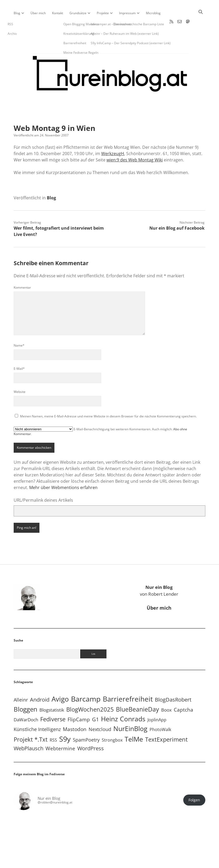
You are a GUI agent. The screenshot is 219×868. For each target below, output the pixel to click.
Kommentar (22, 272)
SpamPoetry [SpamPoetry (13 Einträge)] (86, 724)
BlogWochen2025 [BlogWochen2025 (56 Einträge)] (90, 694)
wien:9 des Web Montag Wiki (135, 144)
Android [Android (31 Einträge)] (40, 684)
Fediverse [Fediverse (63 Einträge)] (53, 703)
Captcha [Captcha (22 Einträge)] (184, 694)
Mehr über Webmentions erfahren (63, 472)
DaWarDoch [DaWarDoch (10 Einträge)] (26, 704)
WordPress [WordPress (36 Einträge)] (91, 732)
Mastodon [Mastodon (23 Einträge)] (75, 713)
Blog (17, 13)
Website (20, 376)
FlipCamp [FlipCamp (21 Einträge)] (79, 704)
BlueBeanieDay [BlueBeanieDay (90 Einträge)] (137, 693)
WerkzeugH (113, 138)
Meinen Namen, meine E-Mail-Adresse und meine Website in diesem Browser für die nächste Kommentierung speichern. (108, 400)
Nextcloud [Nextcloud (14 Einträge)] (100, 713)
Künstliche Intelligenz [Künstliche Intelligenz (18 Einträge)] (37, 713)
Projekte (103, 13)
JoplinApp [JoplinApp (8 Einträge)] (157, 704)
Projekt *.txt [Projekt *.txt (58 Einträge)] (31, 724)
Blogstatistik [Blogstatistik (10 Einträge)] (52, 694)
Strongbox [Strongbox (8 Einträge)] (112, 724)
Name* (19, 330)
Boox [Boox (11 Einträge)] (166, 694)
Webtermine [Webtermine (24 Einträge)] (60, 733)
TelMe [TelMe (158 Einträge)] (134, 723)
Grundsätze (78, 13)
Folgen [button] (194, 784)
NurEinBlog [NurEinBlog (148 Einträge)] (130, 713)
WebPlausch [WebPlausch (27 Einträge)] (29, 733)
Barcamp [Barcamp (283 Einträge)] (86, 683)
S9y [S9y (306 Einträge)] (65, 723)
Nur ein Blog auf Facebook (177, 212)
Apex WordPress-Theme (93, 862)
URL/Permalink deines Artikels (43, 484)
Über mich (38, 13)
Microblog (153, 13)
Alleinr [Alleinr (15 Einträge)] (21, 684)
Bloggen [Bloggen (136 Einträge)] (26, 693)
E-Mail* (19, 353)
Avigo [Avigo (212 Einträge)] (60, 683)
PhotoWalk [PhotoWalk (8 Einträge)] (160, 714)
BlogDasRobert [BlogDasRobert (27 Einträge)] (173, 684)
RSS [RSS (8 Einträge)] (53, 724)
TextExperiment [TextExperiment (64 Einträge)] (166, 723)
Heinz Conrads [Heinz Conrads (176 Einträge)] (123, 703)
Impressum (127, 13)
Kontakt (58, 13)
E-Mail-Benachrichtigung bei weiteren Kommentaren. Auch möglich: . (100, 416)
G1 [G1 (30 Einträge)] (95, 704)
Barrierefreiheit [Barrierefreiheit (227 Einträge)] (128, 683)
